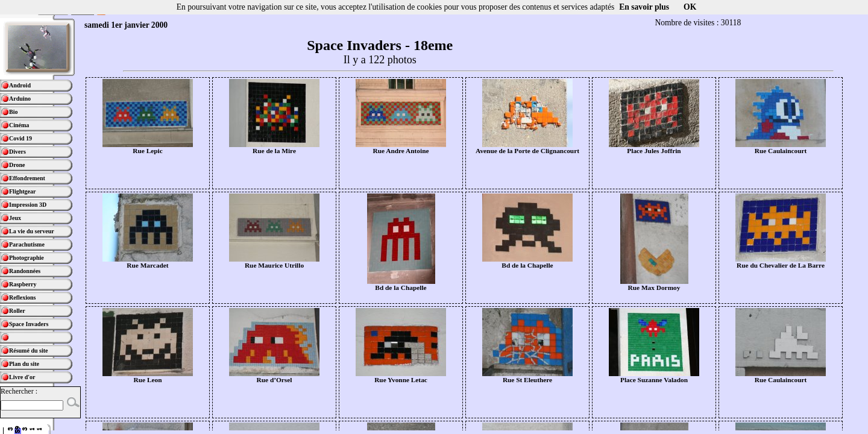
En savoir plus (644, 7)
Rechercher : (19, 391)
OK (690, 7)
